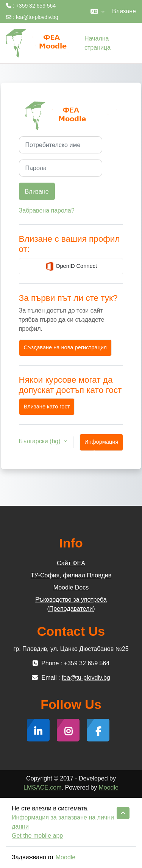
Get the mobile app (37, 836)
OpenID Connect (71, 266)
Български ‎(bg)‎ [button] (41, 441)
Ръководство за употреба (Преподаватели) (71, 604)
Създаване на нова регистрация (65, 347)
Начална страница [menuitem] (98, 43)
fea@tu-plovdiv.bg (37, 17)
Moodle (108, 787)
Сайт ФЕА (71, 563)
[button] (98, 11)
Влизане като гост (47, 407)
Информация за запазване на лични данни (63, 822)
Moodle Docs (71, 587)
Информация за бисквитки (101, 445)
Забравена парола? (47, 210)
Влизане (124, 11)
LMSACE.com (42, 787)
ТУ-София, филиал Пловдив (71, 575)
